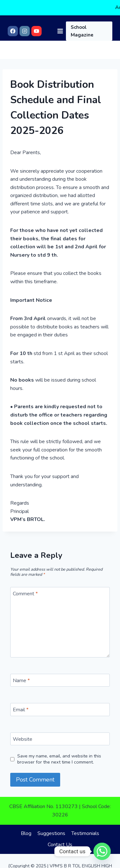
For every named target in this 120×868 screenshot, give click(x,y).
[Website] (60, 735)
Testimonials (85, 829)
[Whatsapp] (102, 851)
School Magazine (82, 16)
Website (23, 735)
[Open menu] (60, 16)
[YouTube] (36, 16)
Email (21, 706)
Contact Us (60, 840)
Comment (25, 590)
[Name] (60, 676)
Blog (26, 829)
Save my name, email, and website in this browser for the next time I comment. (59, 755)
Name (21, 676)
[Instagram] (25, 16)
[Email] (60, 706)
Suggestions (51, 829)
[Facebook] (13, 16)
